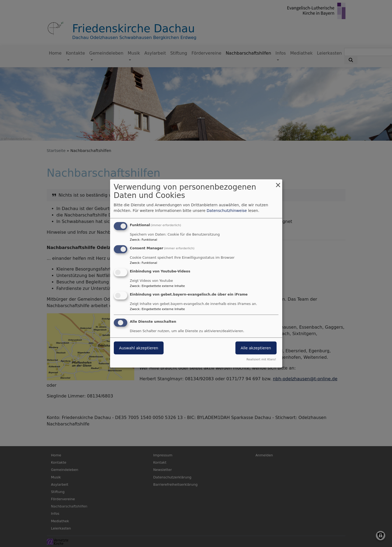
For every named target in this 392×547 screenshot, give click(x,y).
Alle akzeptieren (256, 348)
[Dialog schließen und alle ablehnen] (278, 183)
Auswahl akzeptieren (139, 348)
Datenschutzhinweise (227, 211)
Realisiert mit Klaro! (261, 359)
